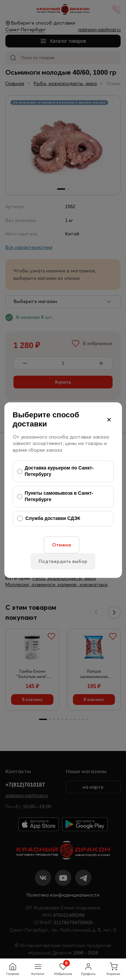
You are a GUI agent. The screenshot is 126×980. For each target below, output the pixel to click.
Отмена (61, 545)
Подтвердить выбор (63, 561)
